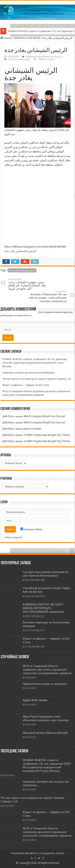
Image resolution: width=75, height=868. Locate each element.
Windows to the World (27, 38)
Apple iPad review (35, 700)
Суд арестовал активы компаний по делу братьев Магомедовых (46, 574)
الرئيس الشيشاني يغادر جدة (22, 270)
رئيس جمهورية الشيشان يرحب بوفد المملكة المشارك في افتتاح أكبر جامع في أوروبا (29, 284)
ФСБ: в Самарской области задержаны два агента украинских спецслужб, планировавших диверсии (47, 669)
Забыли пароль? (13, 537)
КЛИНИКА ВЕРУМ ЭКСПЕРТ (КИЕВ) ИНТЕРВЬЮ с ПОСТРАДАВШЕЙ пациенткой (43, 608)
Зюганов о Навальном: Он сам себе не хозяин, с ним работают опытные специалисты (46, 296)
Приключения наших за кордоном (45, 684)
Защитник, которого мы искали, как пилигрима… (29, 372)
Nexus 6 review (32, 429)
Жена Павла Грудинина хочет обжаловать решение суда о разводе (46, 718)
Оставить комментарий (19, 59)
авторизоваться (22, 315)
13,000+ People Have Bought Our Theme (47, 435)
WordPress (31, 853)
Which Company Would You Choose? (44, 416)
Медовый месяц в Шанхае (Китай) (45, 733)
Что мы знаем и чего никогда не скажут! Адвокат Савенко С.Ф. (37, 379)
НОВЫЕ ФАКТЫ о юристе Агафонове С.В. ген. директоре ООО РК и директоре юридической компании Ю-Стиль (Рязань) (35, 363)
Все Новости (56, 57)
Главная (6, 38)
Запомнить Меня (31, 529)
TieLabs (60, 853)
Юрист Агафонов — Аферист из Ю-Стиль (26, 385)
